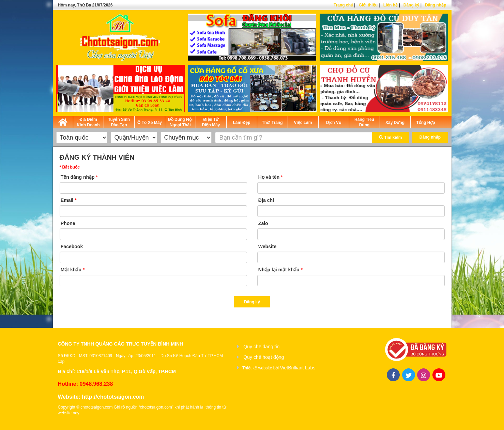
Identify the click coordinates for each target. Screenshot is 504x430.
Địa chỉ (266, 200)
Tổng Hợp (425, 123)
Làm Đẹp (241, 123)
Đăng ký (411, 5)
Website (267, 246)
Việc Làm (303, 123)
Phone (68, 223)
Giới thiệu (368, 5)
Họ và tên (271, 177)
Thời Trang (272, 123)
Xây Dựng (395, 123)
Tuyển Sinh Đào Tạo (119, 122)
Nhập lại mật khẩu (280, 270)
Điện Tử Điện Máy (211, 122)
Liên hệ (391, 5)
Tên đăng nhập (79, 177)
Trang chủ (343, 5)
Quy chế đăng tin (261, 347)
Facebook (72, 246)
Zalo (263, 223)
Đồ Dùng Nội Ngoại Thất (180, 122)
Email (69, 200)
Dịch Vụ (334, 123)
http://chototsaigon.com (113, 397)
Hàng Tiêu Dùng (364, 122)
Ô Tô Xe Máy (150, 123)
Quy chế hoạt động (264, 357)
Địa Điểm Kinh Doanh (88, 122)
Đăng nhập (436, 5)
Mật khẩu (73, 270)
